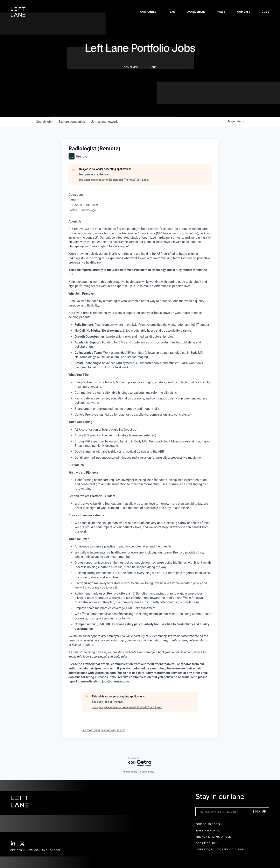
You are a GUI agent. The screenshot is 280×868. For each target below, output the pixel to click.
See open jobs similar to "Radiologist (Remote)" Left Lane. (114, 180)
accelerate (196, 12)
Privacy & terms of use (213, 837)
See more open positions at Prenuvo (103, 730)
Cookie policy (147, 772)
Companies (148, 12)
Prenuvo (78, 229)
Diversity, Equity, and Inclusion (220, 849)
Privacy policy (130, 772)
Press (221, 12)
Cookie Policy (206, 843)
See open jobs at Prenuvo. (94, 174)
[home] (18, 12)
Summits (244, 12)
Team (172, 12)
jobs (44, 122)
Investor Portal (208, 831)
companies (72, 122)
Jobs (266, 12)
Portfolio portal (209, 824)
